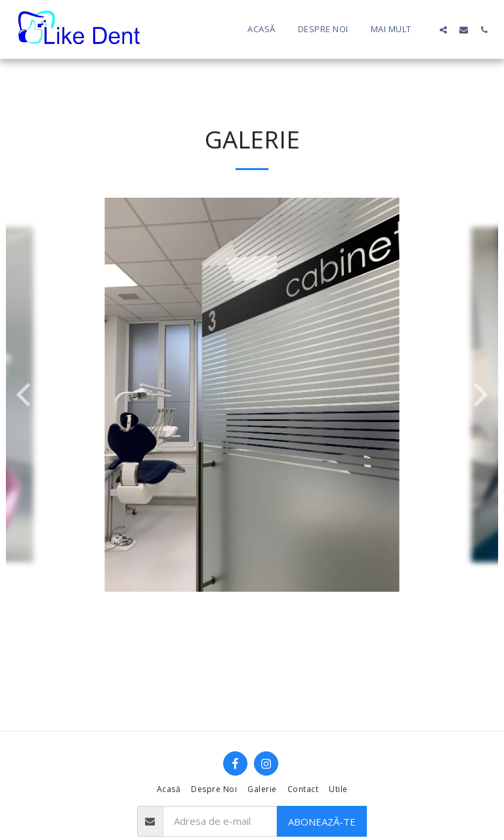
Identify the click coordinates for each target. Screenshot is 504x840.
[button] (443, 30)
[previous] (26, 395)
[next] (478, 395)
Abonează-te (322, 822)
